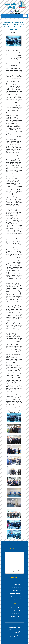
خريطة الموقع (17, 582)
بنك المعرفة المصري (16, 590)
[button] (19, 637)
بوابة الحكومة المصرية (15, 593)
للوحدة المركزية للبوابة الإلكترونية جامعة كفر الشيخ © (14, 631)
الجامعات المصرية (16, 587)
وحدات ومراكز (17, 585)
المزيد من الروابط (17, 599)
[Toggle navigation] (25, 16)
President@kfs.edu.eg (14, 611)
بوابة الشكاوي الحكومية (15, 596)
